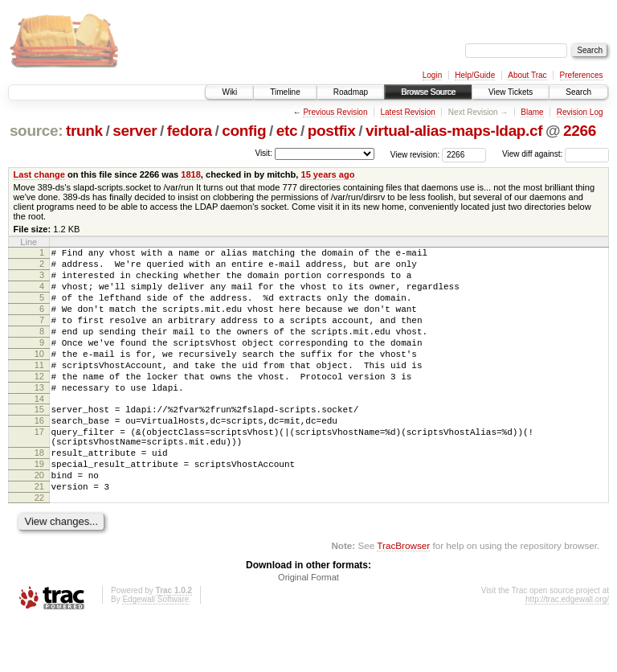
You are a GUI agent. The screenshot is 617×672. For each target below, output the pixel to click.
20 (39, 521)
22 (39, 548)
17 (39, 468)
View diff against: (556, 154)
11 (39, 389)
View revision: (415, 154)
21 (39, 535)
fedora (190, 131)
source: (36, 131)
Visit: (264, 153)
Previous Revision (335, 112)
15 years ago (327, 174)
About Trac (527, 75)
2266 (580, 131)
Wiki (229, 92)
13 (39, 416)
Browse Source (428, 92)
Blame (532, 112)
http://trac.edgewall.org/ (567, 650)
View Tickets (511, 92)
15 (39, 440)
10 (39, 375)
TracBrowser (403, 596)
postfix (332, 131)
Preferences (582, 75)
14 (39, 430)
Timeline (285, 92)
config (244, 131)
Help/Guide (475, 75)
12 (39, 403)
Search (578, 92)
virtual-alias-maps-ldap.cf (454, 131)
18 (39, 494)
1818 (191, 174)
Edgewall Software (155, 650)
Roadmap (351, 92)
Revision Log (580, 112)
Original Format (308, 628)
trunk (84, 131)
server (135, 131)
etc (287, 131)
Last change (39, 174)
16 (39, 454)
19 (39, 507)
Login (432, 75)
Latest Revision (407, 112)
